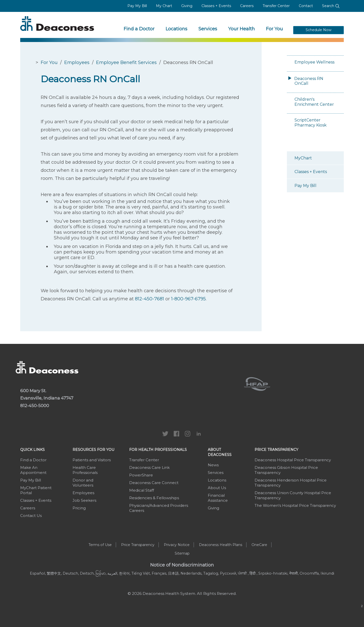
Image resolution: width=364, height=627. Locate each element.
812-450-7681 (150, 299)
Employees (77, 62)
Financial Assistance (218, 498)
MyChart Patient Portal (36, 490)
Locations (176, 29)
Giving (187, 6)
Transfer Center (276, 6)
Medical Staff (142, 490)
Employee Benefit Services (126, 62)
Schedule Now (318, 30)
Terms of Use (100, 545)
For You (274, 29)
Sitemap (182, 553)
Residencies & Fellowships (154, 498)
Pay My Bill (137, 6)
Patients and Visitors (92, 460)
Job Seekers (84, 500)
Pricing (79, 508)
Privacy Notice (177, 545)
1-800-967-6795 (188, 299)
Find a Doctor (139, 29)
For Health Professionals (158, 450)
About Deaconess (220, 452)
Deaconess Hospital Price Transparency (293, 460)
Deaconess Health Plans (221, 545)
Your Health (242, 29)
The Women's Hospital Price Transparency (295, 505)
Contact (306, 6)
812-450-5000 (35, 406)
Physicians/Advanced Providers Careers (159, 508)
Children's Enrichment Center (314, 102)
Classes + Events (216, 6)
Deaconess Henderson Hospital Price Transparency (291, 483)
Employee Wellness (314, 62)
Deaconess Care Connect (154, 483)
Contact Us (31, 516)
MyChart (303, 158)
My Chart (164, 6)
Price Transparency (276, 450)
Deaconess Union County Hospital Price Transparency (293, 495)
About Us (217, 488)
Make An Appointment (33, 470)
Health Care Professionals (85, 470)
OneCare (259, 545)
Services (208, 29)
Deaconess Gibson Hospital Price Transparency (286, 470)
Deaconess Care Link (149, 467)
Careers (247, 6)
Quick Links (32, 450)
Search (331, 6)
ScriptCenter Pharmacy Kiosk (311, 123)
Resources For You (93, 450)
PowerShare (141, 475)
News (213, 465)
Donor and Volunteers (83, 483)
